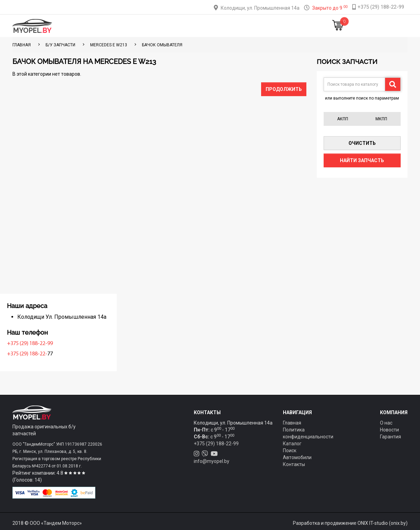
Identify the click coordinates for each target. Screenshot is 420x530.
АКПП (343, 119)
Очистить (362, 143)
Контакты (256, 26)
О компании (221, 26)
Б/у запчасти (60, 45)
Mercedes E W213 (109, 45)
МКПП (381, 119)
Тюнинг (162, 26)
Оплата (189, 26)
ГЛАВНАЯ (22, 45)
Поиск (290, 450)
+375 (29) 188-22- (34, 354)
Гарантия (390, 437)
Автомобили (297, 457)
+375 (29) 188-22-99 (37, 344)
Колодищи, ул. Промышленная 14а (260, 8)
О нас (386, 423)
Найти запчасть (362, 160)
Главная (106, 26)
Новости (288, 26)
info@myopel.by (212, 461)
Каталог (134, 26)
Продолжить (284, 89)
